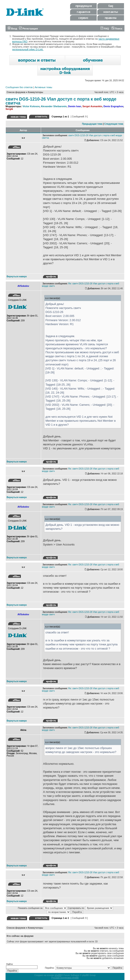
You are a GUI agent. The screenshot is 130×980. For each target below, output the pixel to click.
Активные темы (43, 87)
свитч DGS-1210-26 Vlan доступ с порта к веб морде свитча (61, 101)
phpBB (58, 975)
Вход (12, 29)
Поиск (117, 29)
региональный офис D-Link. (28, 49)
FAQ (105, 29)
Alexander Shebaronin (54, 106)
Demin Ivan (75, 106)
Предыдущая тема (92, 124)
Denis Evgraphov (113, 106)
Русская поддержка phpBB (65, 978)
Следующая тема (114, 124)
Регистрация (28, 29)
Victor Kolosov (31, 106)
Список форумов (16, 92)
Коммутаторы (35, 92)
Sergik (9, 109)
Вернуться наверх (17, 277)
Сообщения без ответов (19, 87)
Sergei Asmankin (92, 106)
